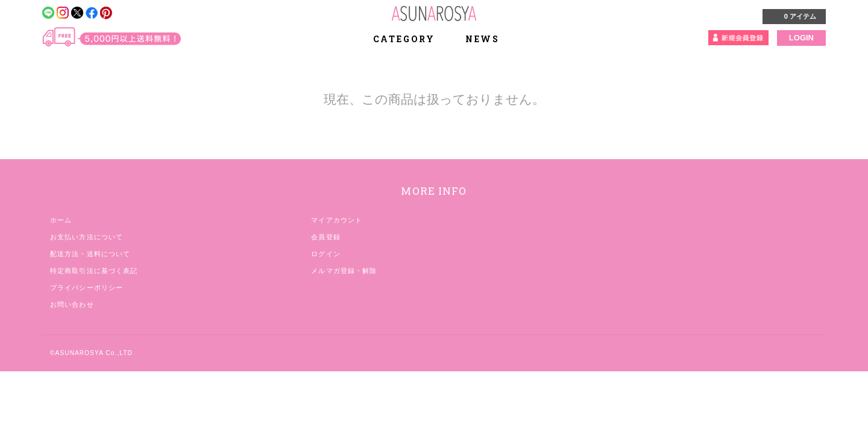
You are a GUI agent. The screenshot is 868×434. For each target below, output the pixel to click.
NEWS (483, 39)
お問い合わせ (72, 304)
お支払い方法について (86, 237)
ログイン (325, 254)
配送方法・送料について (90, 254)
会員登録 (325, 237)
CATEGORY (411, 39)
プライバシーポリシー (86, 288)
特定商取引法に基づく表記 (94, 271)
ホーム (61, 220)
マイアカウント (337, 220)
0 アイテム (793, 16)
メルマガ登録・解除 (344, 271)
